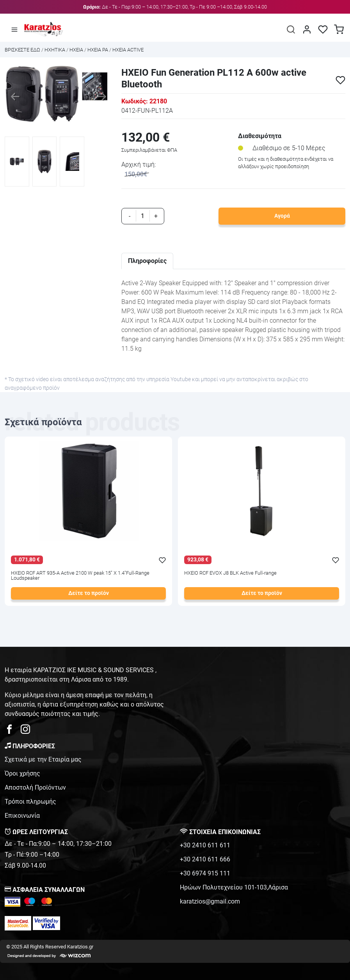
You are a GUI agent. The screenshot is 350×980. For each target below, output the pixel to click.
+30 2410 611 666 (205, 859)
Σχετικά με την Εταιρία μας (43, 759)
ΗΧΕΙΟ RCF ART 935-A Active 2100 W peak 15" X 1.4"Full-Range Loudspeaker (80, 576)
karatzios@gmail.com (210, 901)
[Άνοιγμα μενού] (14, 29)
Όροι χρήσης (22, 773)
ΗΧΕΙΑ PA (98, 50)
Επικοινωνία (22, 816)
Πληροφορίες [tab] (147, 261)
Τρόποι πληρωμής (30, 802)
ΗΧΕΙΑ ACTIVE (128, 50)
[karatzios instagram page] (25, 731)
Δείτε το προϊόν (89, 593)
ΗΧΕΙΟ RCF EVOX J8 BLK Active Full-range (230, 573)
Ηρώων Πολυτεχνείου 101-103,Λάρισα (234, 887)
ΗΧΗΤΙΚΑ (55, 50)
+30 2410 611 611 (205, 845)
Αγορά (282, 216)
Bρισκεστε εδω (23, 50)
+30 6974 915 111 (205, 873)
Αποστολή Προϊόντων (35, 787)
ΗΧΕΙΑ (76, 50)
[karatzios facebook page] (12, 731)
